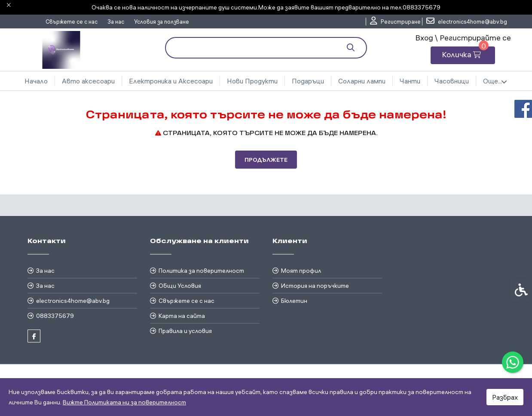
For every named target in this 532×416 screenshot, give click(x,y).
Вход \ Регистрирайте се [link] (463, 38)
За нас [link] (116, 22)
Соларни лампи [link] (362, 81)
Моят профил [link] (301, 271)
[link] (513, 362)
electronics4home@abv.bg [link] (73, 301)
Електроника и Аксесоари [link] (171, 81)
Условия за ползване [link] (162, 22)
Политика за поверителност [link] (201, 271)
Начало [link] (36, 81)
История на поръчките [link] (315, 286)
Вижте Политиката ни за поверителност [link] (124, 402)
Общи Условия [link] (180, 286)
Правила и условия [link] (185, 331)
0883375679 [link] (55, 316)
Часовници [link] (452, 81)
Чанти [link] (410, 81)
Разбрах (505, 397)
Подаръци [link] (308, 81)
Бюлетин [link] (294, 301)
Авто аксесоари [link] (88, 81)
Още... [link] (495, 81)
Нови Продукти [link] (252, 81)
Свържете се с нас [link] (72, 22)
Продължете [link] (266, 160)
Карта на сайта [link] (182, 316)
